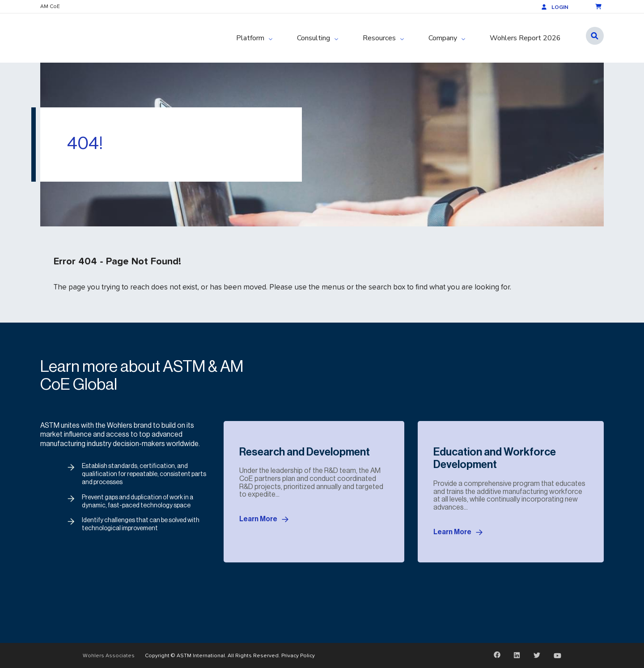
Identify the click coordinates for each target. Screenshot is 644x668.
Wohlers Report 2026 (525, 38)
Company (443, 38)
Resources (379, 38)
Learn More (264, 519)
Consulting (314, 38)
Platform (250, 38)
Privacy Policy (298, 655)
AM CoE (50, 6)
